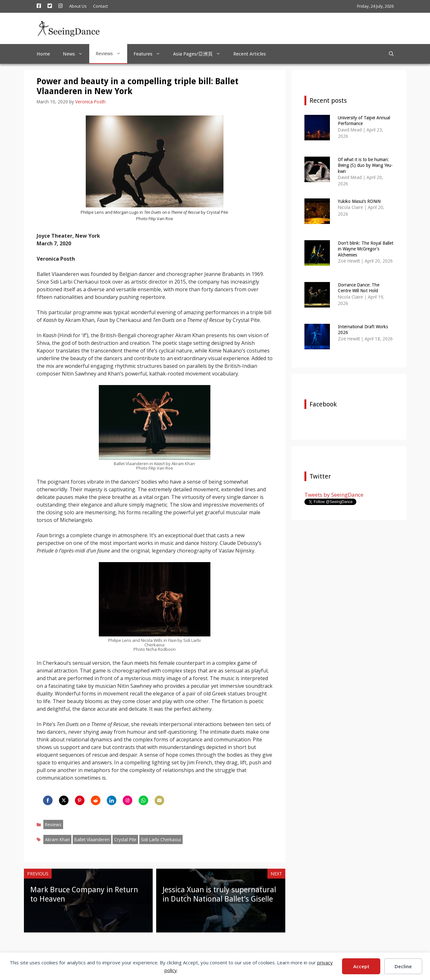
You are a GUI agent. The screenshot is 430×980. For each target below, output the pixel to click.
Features (150, 54)
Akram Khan (57, 839)
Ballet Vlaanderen (92, 839)
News (76, 54)
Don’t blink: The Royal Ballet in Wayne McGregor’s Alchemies (366, 249)
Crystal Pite (125, 839)
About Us (78, 6)
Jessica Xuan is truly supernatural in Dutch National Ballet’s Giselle (219, 894)
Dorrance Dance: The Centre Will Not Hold (359, 288)
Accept (361, 966)
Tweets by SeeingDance (334, 495)
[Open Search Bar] (391, 54)
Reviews (111, 54)
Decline (403, 966)
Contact (100, 6)
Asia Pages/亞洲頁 (200, 54)
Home (43, 54)
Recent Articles (250, 54)
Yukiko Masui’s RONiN (359, 201)
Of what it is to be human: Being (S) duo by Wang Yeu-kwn (365, 165)
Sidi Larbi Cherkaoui (161, 839)
